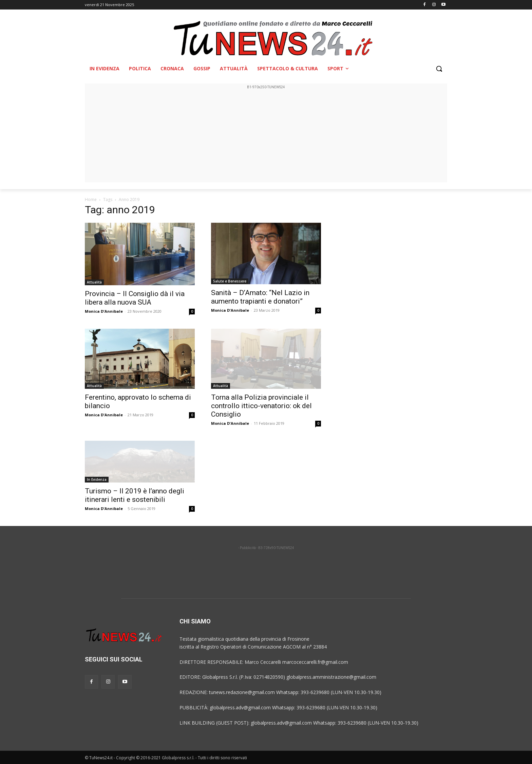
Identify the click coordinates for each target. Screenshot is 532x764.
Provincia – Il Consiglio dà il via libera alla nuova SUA (135, 298)
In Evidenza (97, 479)
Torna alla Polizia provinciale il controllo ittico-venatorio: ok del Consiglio (261, 406)
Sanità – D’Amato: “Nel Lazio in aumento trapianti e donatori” (260, 297)
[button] (439, 69)
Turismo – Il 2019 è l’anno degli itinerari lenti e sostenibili (135, 495)
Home (91, 199)
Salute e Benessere (230, 281)
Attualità (94, 282)
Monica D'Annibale (104, 311)
